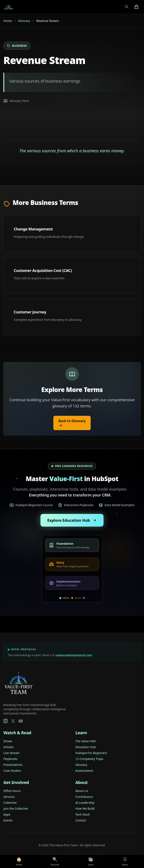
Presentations (13, 765)
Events (8, 820)
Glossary (24, 21)
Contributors (84, 797)
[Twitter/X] (13, 721)
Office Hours (12, 791)
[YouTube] (21, 721)
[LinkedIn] (5, 721)
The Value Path (86, 741)
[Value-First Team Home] (8, 7)
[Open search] (127, 7)
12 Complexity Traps (89, 759)
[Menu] (125, 861)
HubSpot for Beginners (91, 753)
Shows (8, 741)
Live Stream (11, 753)
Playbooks (10, 759)
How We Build (85, 808)
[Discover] (55, 861)
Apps (7, 814)
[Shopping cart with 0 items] (136, 7)
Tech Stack (83, 814)
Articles (8, 747)
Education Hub (86, 747)
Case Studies (12, 771)
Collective (10, 803)
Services (9, 797)
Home (8, 21)
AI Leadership (85, 803)
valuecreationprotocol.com (74, 655)
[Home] (19, 861)
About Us (82, 791)
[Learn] (91, 861)
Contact (81, 820)
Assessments (84, 771)
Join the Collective (16, 808)
